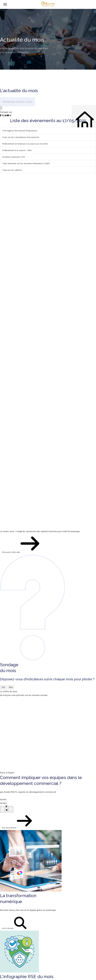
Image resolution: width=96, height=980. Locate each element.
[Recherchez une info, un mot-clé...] (17, 102)
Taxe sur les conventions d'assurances (21, 137)
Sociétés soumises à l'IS (14, 157)
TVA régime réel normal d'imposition (20, 131)
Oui (3, 687)
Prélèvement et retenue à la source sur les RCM (25, 144)
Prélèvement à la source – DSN (17, 150)
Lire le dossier (9, 923)
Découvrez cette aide (12, 544)
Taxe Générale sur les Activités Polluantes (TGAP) (26, 163)
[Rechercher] (1, 108)
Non (11, 687)
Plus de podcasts (10, 821)
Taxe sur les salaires (12, 170)
